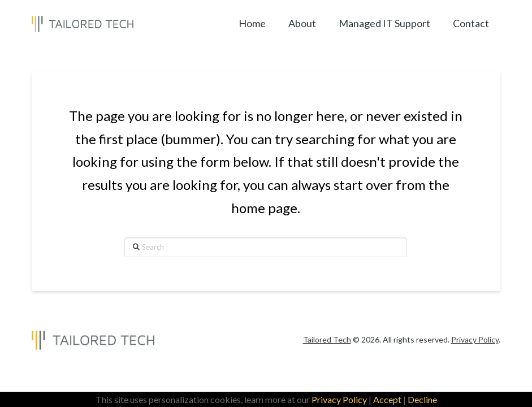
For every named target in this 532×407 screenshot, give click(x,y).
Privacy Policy (339, 399)
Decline (422, 399)
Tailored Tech (327, 339)
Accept (387, 399)
